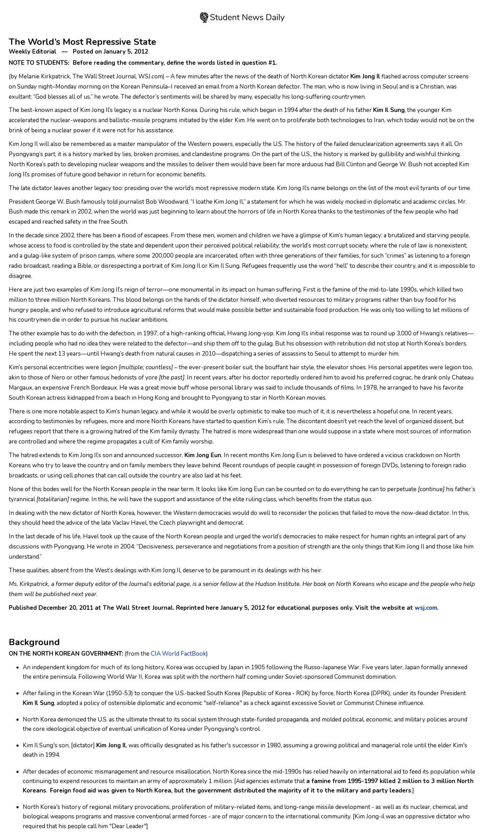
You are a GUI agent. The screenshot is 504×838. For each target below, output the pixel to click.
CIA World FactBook (178, 654)
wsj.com (426, 608)
